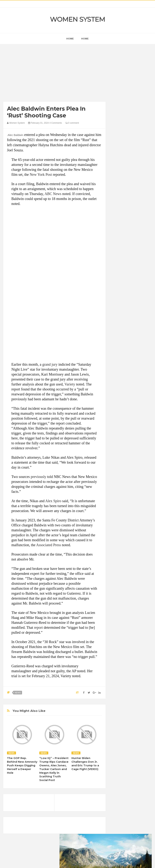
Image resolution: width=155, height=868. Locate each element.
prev (114, 220)
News (18, 693)
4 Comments (56, 123)
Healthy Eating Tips (125, 455)
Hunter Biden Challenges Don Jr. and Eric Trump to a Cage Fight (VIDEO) (85, 764)
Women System (77, 19)
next (117, 220)
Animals (132, 424)
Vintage (140, 480)
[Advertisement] (54, 74)
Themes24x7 (88, 862)
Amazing (119, 424)
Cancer (135, 430)
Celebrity (119, 436)
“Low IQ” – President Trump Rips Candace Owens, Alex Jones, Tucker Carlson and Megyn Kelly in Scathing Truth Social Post (54, 769)
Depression (134, 436)
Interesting (120, 468)
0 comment (72, 123)
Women (119, 486)
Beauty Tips (121, 430)
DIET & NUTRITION (125, 443)
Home (85, 39)
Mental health (137, 468)
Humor (118, 461)
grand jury (50, 364)
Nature (118, 474)
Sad (117, 480)
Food (117, 449)
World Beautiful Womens (128, 493)
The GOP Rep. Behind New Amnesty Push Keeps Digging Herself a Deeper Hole (22, 765)
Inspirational (132, 461)
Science (127, 480)
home (70, 39)
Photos (140, 474)
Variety (70, 384)
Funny (128, 449)
